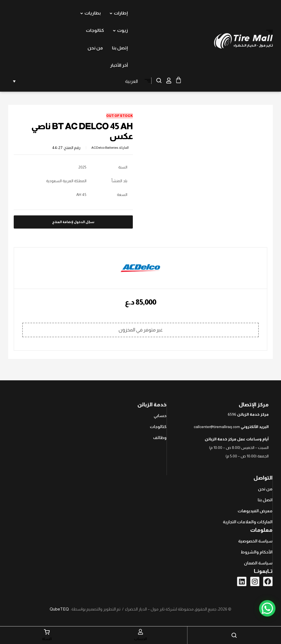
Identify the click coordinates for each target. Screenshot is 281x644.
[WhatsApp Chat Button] (267, 608)
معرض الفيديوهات (255, 511)
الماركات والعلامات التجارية (248, 522)
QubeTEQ (59, 609)
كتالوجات (158, 427)
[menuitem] (74, 81)
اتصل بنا (265, 500)
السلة (47, 639)
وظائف (160, 438)
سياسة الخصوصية (255, 541)
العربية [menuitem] (131, 81)
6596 (232, 414)
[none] (74, 81)
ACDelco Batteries (105, 148)
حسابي (160, 416)
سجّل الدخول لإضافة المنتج (73, 222)
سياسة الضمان (258, 563)
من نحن (265, 489)
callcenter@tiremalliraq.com (217, 427)
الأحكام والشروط (257, 552)
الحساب (140, 639)
